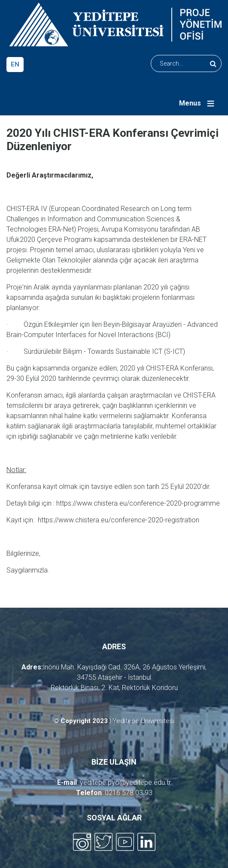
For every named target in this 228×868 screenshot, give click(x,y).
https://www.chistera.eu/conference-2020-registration (119, 520)
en (15, 64)
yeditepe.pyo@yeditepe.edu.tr (125, 782)
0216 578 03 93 (129, 793)
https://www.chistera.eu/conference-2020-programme (138, 503)
